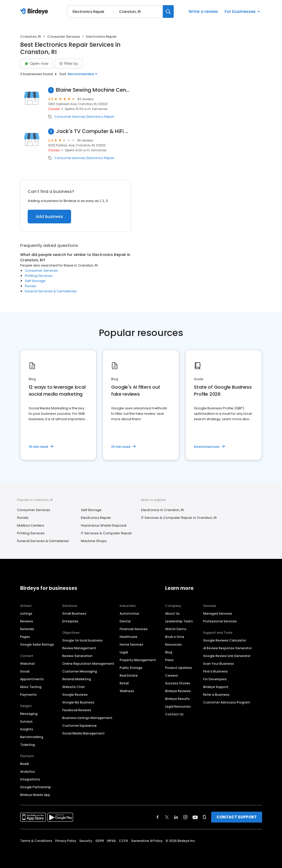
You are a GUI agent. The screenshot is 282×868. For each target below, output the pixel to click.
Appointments (32, 679)
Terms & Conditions (36, 841)
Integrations (30, 779)
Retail (124, 683)
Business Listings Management (87, 718)
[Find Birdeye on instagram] (185, 817)
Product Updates (179, 668)
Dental (125, 621)
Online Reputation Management (88, 664)
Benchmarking (32, 737)
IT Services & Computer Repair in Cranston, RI (179, 518)
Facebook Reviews (77, 710)
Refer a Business (216, 695)
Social (25, 671)
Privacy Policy (66, 841)
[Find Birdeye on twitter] (167, 817)
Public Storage (131, 668)
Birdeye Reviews (178, 691)
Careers (172, 675)
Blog (169, 652)
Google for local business (82, 640)
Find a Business (215, 671)
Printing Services (39, 276)
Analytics (28, 772)
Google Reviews (75, 695)
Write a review (203, 11)
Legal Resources (178, 706)
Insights (27, 729)
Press (169, 660)
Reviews (27, 621)
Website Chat (74, 687)
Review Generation (77, 656)
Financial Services (134, 629)
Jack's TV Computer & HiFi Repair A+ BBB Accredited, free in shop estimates (94, 131)
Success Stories (178, 683)
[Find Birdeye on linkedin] (176, 817)
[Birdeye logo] (35, 12)
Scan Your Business (219, 664)
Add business (49, 217)
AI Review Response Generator (227, 648)
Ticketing (28, 745)
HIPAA (111, 841)
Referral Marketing (77, 679)
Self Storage (35, 281)
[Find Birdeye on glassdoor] (204, 817)
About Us (172, 613)
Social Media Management (83, 733)
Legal (124, 652)
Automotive (129, 613)
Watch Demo (176, 629)
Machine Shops (94, 541)
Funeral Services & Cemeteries (51, 291)
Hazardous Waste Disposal (104, 525)
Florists (31, 286)
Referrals (27, 629)
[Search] (168, 11)
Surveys (26, 721)
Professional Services (220, 621)
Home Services (131, 644)
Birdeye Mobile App (35, 795)
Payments (28, 695)
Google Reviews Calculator (225, 640)
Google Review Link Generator (227, 656)
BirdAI (25, 764)
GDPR (100, 841)
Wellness (127, 691)
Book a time (175, 637)
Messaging (29, 714)
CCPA (123, 841)
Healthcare (128, 637)
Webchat (28, 664)
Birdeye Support (216, 687)
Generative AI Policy (147, 841)
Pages (25, 637)
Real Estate (129, 675)
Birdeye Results (177, 699)
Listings (26, 613)
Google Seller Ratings (37, 644)
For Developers (215, 679)
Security (86, 841)
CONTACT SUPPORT (237, 817)
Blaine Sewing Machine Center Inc (93, 90)
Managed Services (218, 613)
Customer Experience (79, 726)
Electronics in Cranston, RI (162, 510)
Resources (173, 644)
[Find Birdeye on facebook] (158, 817)
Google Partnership (36, 787)
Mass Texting (31, 687)
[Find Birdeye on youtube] (195, 817)
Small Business (74, 613)
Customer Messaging (80, 671)
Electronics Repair (100, 117)
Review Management (79, 648)
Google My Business (78, 702)
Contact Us (174, 714)
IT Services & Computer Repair (106, 533)
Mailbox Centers (31, 525)
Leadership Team (179, 621)
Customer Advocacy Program (227, 702)
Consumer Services (64, 37)
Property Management (138, 660)
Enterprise (70, 621)
